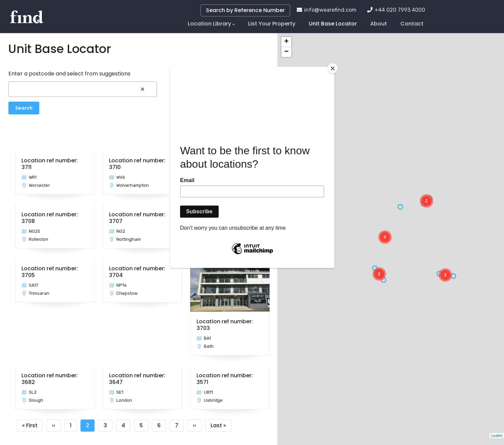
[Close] (333, 68)
